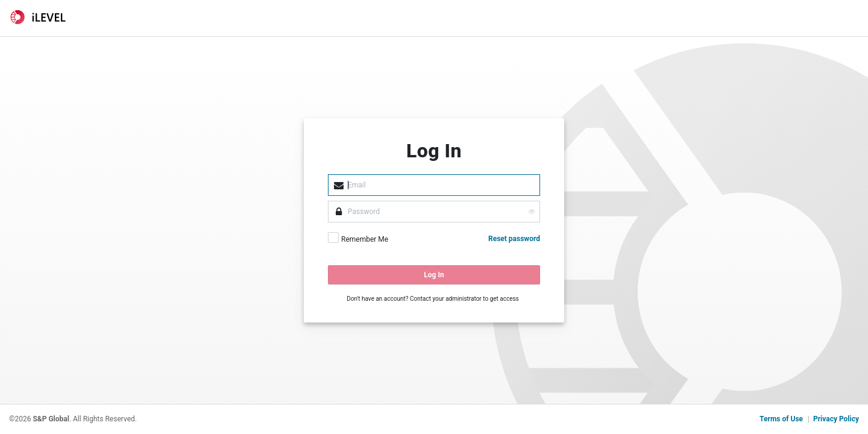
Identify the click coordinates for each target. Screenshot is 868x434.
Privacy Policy (836, 419)
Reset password (514, 239)
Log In (434, 275)
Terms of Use (781, 419)
